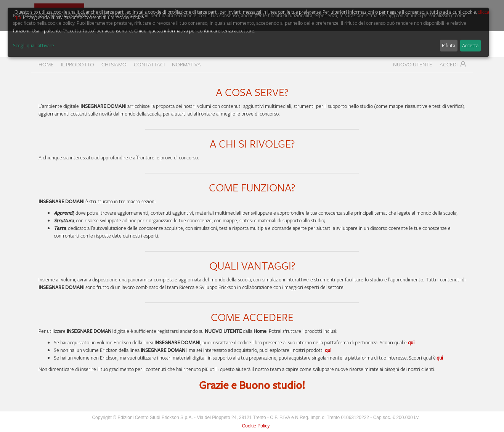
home (46, 64)
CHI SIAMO (114, 64)
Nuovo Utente (413, 64)
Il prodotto (78, 64)
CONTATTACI (149, 64)
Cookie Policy (256, 426)
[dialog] (248, 32)
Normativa (186, 64)
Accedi (453, 64)
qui (328, 350)
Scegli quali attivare (34, 45)
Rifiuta (449, 45)
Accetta (470, 45)
